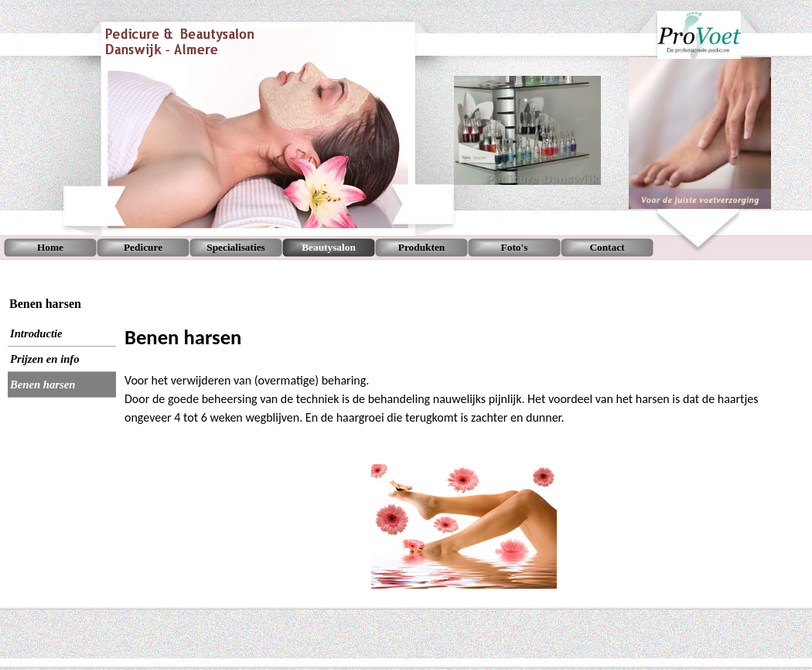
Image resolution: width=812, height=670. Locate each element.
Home (50, 247)
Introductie (36, 333)
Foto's (515, 247)
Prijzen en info (45, 359)
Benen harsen (43, 385)
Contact (607, 247)
